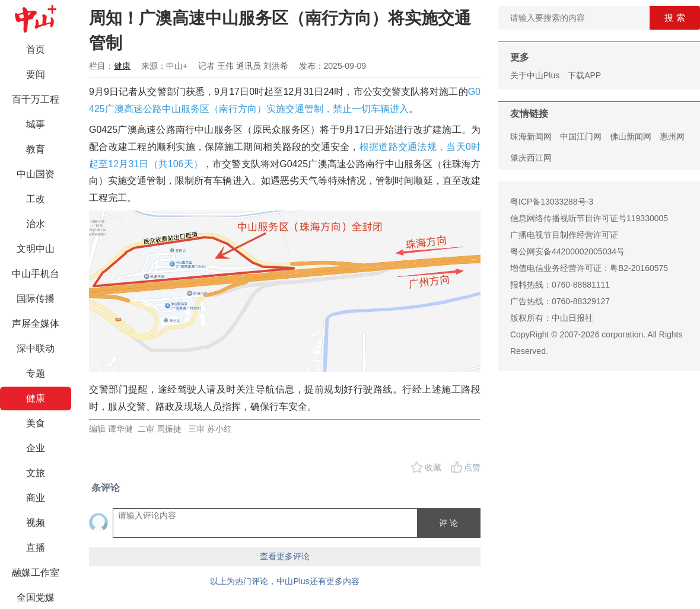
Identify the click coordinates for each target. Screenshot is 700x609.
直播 (36, 548)
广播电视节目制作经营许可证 (564, 235)
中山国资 (36, 174)
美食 (36, 423)
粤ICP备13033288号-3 (552, 202)
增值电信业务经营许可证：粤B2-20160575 (589, 268)
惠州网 (672, 136)
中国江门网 (581, 136)
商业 (36, 498)
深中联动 (36, 348)
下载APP (584, 75)
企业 (36, 448)
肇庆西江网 (531, 158)
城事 (36, 124)
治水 (36, 224)
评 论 (448, 523)
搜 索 (674, 17)
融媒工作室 (36, 573)
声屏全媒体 (36, 323)
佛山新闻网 (631, 136)
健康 (36, 398)
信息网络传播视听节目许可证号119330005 (589, 218)
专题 (36, 373)
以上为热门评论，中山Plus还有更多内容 (284, 581)
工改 (36, 199)
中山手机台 (36, 274)
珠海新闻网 (531, 136)
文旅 (36, 473)
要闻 (36, 74)
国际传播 (36, 299)
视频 (36, 523)
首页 (36, 50)
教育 (36, 149)
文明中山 (36, 249)
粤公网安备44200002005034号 (567, 251)
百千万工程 (36, 99)
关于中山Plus (535, 75)
